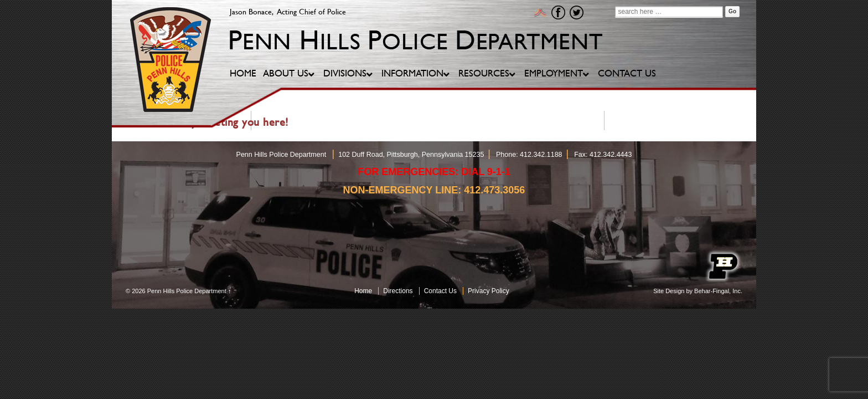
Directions (398, 291)
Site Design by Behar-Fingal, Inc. (698, 291)
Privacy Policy (489, 291)
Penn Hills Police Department (187, 291)
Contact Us (440, 291)
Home (363, 291)
